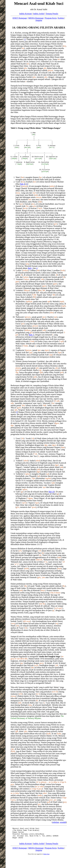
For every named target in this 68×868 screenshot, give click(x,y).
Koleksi (61, 18)
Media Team (46, 865)
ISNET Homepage (20, 18)
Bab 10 (51, 500)
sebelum (56, 831)
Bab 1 (30, 277)
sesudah (63, 831)
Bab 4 (23, 192)
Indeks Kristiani (25, 14)
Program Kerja (51, 18)
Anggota (39, 20)
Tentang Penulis (52, 14)
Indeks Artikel (39, 14)
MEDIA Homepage (36, 18)
